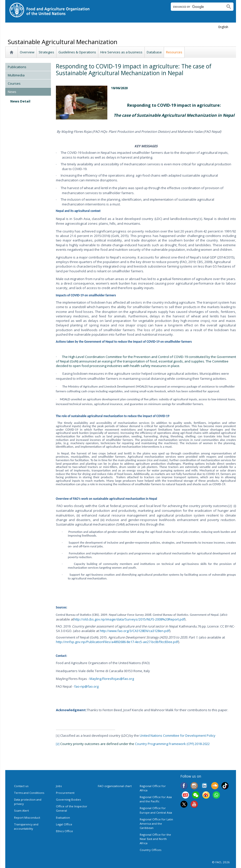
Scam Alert (21, 811)
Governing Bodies (68, 799)
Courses (14, 83)
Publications (17, 67)
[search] (196, 7)
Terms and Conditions (29, 793)
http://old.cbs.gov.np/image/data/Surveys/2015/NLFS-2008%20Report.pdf (129, 619)
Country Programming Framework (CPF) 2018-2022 (172, 744)
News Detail (20, 101)
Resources (174, 52)
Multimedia (16, 75)
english (223, 27)
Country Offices (150, 850)
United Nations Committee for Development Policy (178, 735)
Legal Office (64, 824)
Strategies (46, 52)
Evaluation (63, 818)
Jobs (59, 786)
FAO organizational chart (115, 786)
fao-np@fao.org (86, 686)
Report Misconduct (27, 818)
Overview (27, 52)
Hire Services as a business (121, 52)
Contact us (21, 786)
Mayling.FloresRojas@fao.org (112, 679)
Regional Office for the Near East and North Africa (155, 839)
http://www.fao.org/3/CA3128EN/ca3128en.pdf (135, 631)
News (12, 92)
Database (154, 52)
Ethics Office (64, 831)
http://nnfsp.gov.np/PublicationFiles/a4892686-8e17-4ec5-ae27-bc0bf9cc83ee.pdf (117, 642)
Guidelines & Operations (77, 52)
